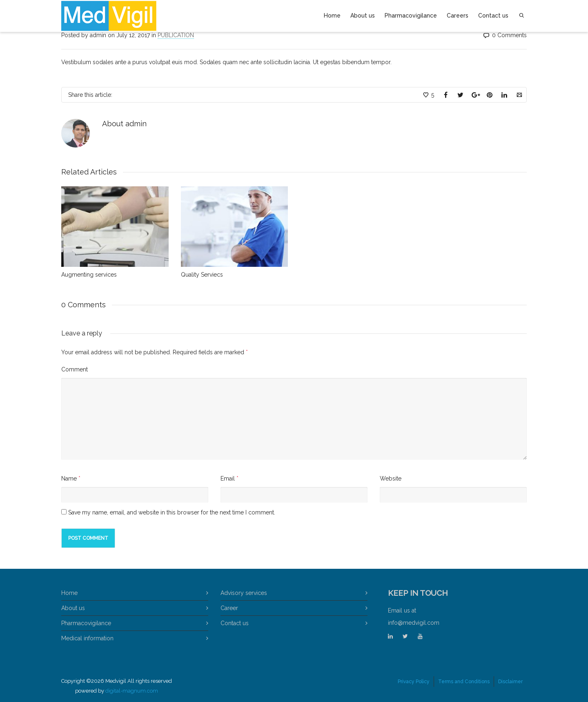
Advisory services (244, 593)
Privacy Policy (414, 682)
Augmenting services (89, 275)
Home (332, 16)
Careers (458, 16)
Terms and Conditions (464, 682)
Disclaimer (510, 682)
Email (228, 478)
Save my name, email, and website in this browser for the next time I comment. (172, 512)
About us (363, 16)
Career (229, 608)
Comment (75, 369)
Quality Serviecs (202, 275)
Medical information (87, 638)
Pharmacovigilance (411, 16)
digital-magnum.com (132, 691)
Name (69, 478)
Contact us (493, 16)
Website (391, 478)
